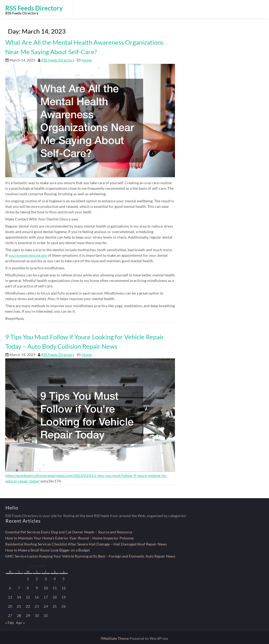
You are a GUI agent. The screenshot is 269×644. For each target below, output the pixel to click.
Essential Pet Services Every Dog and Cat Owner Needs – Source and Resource (69, 532)
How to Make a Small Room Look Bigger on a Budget (48, 550)
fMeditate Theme (115, 638)
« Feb (9, 623)
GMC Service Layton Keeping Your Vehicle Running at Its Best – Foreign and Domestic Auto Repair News (90, 556)
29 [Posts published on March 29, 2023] (28, 615)
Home (87, 60)
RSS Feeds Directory (58, 60)
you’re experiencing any (28, 255)
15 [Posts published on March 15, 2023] (28, 597)
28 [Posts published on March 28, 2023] (19, 615)
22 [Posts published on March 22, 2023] (28, 606)
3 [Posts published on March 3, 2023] (46, 579)
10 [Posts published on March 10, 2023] (46, 588)
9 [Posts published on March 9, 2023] (37, 588)
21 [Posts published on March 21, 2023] (19, 606)
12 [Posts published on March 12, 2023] (64, 588)
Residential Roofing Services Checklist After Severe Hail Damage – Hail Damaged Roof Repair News (86, 544)
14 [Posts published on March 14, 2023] (19, 597)
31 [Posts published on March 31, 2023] (46, 615)
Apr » (20, 623)
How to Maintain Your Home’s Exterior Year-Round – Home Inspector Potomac (70, 538)
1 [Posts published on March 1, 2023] (28, 579)
